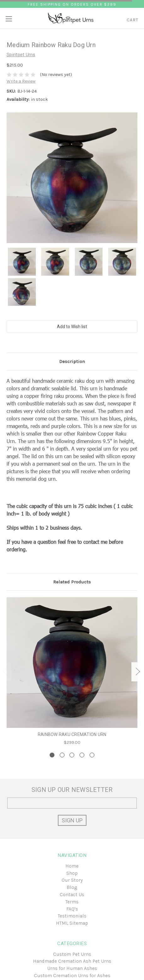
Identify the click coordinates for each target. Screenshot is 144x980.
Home (72, 866)
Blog (72, 887)
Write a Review (21, 81)
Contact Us (72, 895)
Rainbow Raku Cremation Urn (72, 734)
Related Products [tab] (72, 582)
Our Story (72, 880)
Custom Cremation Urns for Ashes (72, 976)
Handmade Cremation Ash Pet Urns (72, 961)
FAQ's (72, 909)
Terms (72, 902)
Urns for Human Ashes (72, 968)
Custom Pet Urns (72, 954)
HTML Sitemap (72, 923)
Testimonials (72, 916)
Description (72, 361)
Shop (72, 873)
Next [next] (138, 672)
